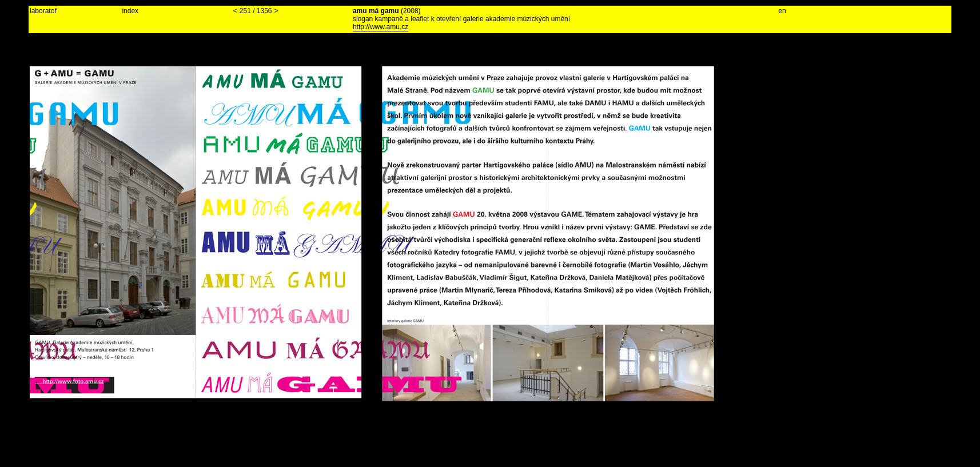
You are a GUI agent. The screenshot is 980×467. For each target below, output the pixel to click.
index (130, 11)
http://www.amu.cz (381, 27)
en (782, 11)
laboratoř (43, 11)
